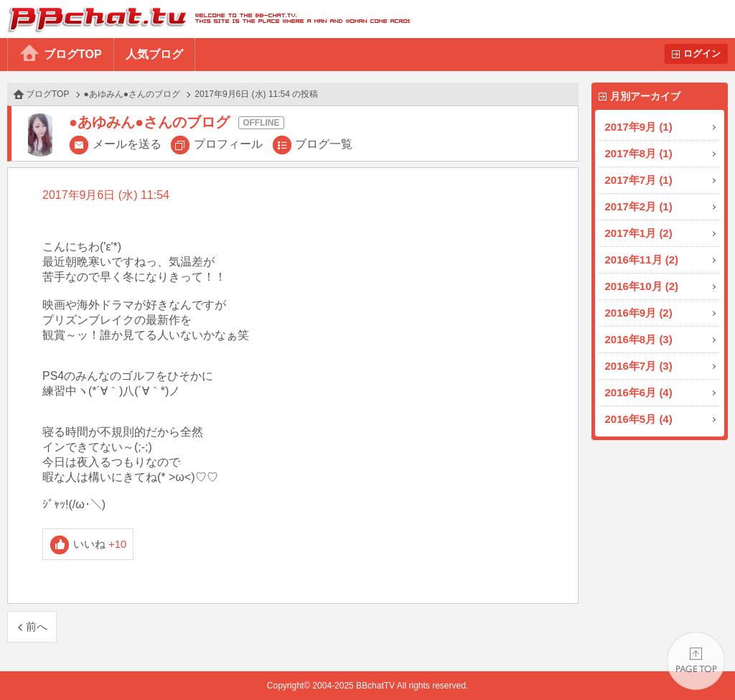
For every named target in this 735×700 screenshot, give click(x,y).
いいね (100, 544)
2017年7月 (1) (639, 180)
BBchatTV (205, 19)
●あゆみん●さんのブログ (132, 94)
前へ (37, 626)
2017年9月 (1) (639, 127)
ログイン (702, 53)
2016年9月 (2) (639, 313)
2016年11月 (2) (642, 260)
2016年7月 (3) (639, 366)
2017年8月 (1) (639, 153)
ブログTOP (73, 54)
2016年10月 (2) (642, 286)
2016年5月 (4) (639, 419)
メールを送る (127, 144)
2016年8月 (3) (639, 339)
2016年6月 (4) (639, 392)
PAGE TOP (696, 661)
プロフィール (228, 144)
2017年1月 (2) (639, 233)
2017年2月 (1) (639, 206)
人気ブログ (154, 54)
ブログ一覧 (324, 144)
